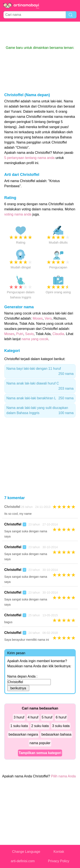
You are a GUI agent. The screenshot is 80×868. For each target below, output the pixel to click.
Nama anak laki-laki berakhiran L (40, 398)
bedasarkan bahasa (56, 734)
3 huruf (19, 717)
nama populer (40, 743)
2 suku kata (40, 726)
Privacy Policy (59, 861)
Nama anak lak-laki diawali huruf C (40, 386)
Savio (29, 334)
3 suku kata (61, 726)
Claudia (58, 334)
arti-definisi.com (23, 861)
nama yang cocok (35, 339)
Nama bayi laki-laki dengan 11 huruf (40, 372)
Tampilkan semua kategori (40, 753)
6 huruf (61, 717)
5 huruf (47, 717)
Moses (38, 318)
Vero (48, 318)
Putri (20, 334)
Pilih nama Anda (63, 776)
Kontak (59, 852)
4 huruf (33, 717)
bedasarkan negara (23, 734)
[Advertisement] (40, 33)
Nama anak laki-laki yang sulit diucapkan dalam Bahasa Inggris (40, 411)
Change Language (26, 852)
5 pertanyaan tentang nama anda (29, 158)
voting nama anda (18, 214)
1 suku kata (19, 726)
